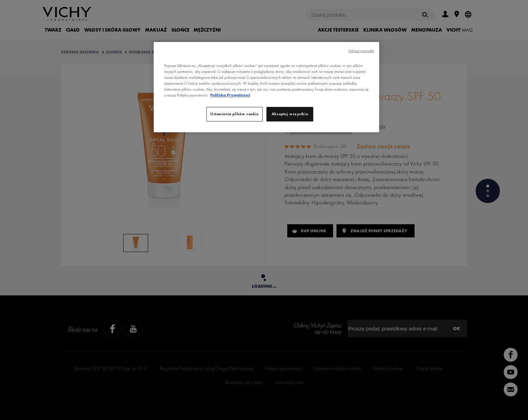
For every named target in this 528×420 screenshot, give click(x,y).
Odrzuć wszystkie (361, 51)
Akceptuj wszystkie (290, 114)
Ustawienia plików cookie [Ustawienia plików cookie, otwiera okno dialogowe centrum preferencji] (235, 114)
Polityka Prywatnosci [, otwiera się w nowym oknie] (230, 95)
